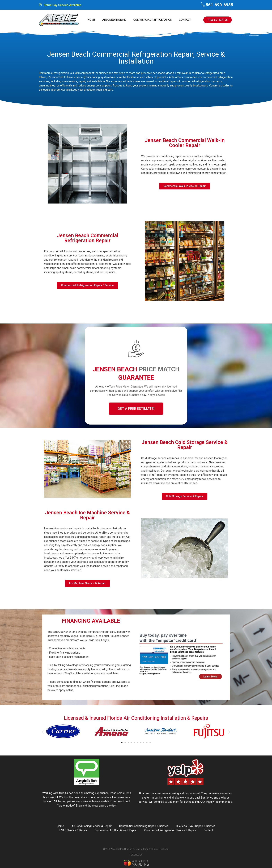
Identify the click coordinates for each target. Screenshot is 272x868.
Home (92, 20)
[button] (43, 732)
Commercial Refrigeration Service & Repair (170, 830)
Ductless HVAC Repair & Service (196, 826)
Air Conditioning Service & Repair (92, 826)
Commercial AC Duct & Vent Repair (116, 830)
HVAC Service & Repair (73, 830)
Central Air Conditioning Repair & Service (144, 826)
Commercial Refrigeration (153, 20)
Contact (185, 20)
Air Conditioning (114, 20)
